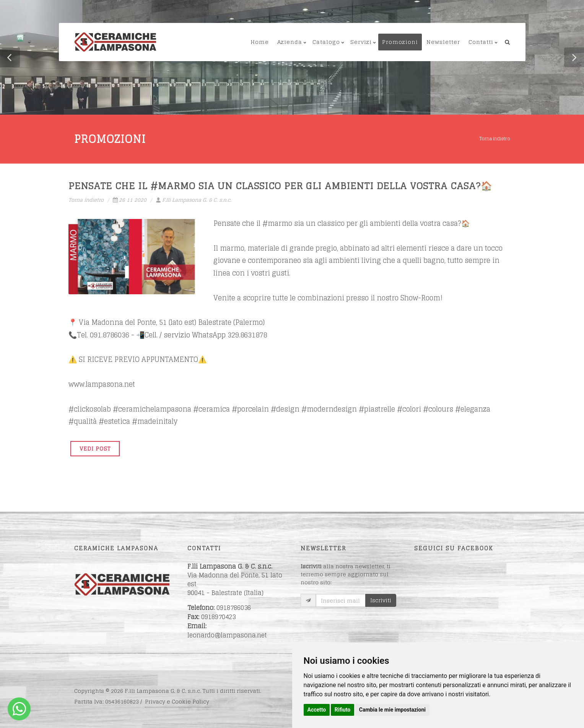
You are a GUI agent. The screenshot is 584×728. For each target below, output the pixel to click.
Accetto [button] (317, 710)
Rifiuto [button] (343, 710)
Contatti (481, 42)
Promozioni (400, 42)
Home (260, 42)
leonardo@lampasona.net (227, 635)
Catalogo (326, 42)
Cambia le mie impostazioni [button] (392, 710)
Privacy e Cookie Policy (177, 701)
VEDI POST (95, 448)
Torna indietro (495, 139)
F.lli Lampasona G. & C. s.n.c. (194, 200)
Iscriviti (381, 600)
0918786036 (234, 608)
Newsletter (443, 42)
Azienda (290, 42)
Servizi (361, 42)
